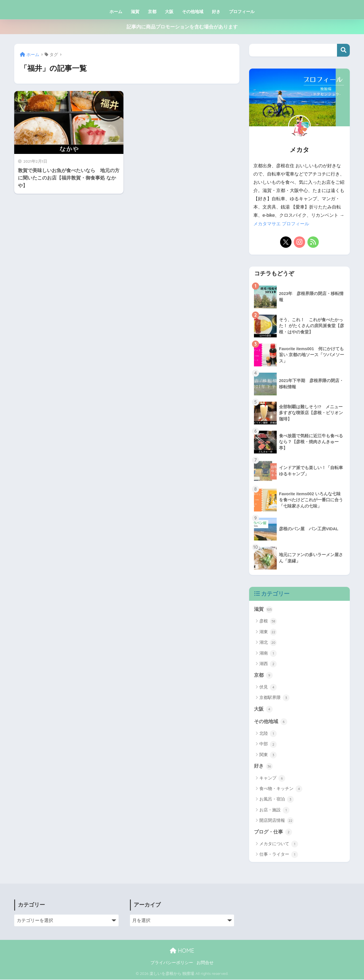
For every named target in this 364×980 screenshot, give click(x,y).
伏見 (268, 687)
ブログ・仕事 (273, 833)
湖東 (268, 632)
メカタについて (279, 845)
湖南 (268, 653)
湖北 (268, 643)
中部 (268, 745)
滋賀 (135, 12)
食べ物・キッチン (281, 789)
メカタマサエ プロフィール (281, 224)
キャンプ (272, 779)
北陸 (268, 734)
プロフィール (242, 12)
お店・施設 (274, 811)
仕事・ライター (279, 855)
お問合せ (205, 963)
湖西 (268, 664)
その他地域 (193, 12)
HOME (182, 951)
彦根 (268, 621)
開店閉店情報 (277, 821)
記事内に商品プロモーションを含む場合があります (182, 27)
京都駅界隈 (274, 698)
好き (216, 12)
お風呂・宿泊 (277, 800)
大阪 (169, 12)
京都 (152, 12)
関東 (268, 755)
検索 (343, 50)
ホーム (116, 12)
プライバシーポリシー (172, 963)
